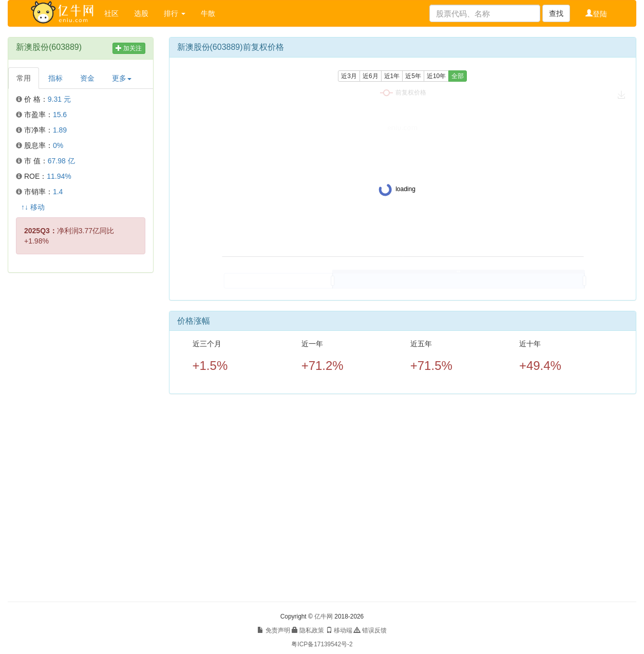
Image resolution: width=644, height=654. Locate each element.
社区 (111, 13)
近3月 (349, 76)
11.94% (59, 176)
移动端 (339, 630)
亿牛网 (324, 616)
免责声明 (273, 630)
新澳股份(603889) (49, 47)
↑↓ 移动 (33, 207)
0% (58, 145)
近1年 (392, 76)
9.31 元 (59, 99)
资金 (87, 78)
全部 (458, 76)
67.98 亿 (61, 161)
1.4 (58, 192)
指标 (55, 78)
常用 (24, 78)
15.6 (60, 115)
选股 (141, 13)
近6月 (371, 76)
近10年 (436, 76)
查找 (556, 13)
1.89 (60, 130)
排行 (175, 13)
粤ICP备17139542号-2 (322, 644)
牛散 (208, 13)
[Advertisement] (81, 437)
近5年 (413, 76)
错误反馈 (370, 630)
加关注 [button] (129, 48)
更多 (122, 78)
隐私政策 (308, 630)
